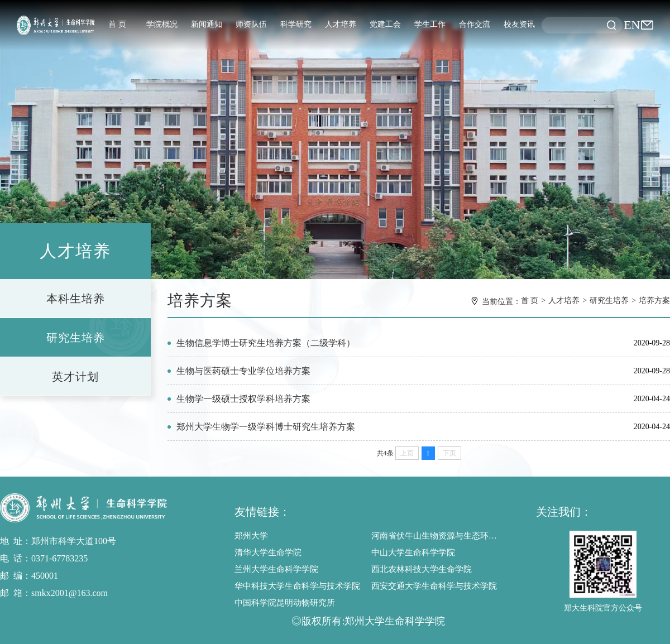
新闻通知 (207, 24)
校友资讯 (519, 24)
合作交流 (475, 24)
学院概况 (162, 24)
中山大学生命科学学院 (413, 552)
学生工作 (430, 24)
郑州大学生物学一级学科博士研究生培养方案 (266, 427)
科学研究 (296, 24)
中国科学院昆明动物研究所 (285, 603)
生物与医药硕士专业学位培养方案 (243, 371)
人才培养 (341, 24)
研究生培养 (609, 301)
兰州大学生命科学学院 (276, 569)
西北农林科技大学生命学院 (422, 569)
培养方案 (654, 301)
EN (632, 25)
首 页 (117, 24)
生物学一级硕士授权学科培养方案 (243, 399)
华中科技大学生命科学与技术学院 (297, 586)
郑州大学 (251, 536)
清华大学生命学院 (268, 552)
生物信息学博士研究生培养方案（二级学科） (266, 343)
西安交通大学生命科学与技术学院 (434, 586)
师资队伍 (251, 24)
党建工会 (385, 24)
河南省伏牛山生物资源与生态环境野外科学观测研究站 (437, 536)
